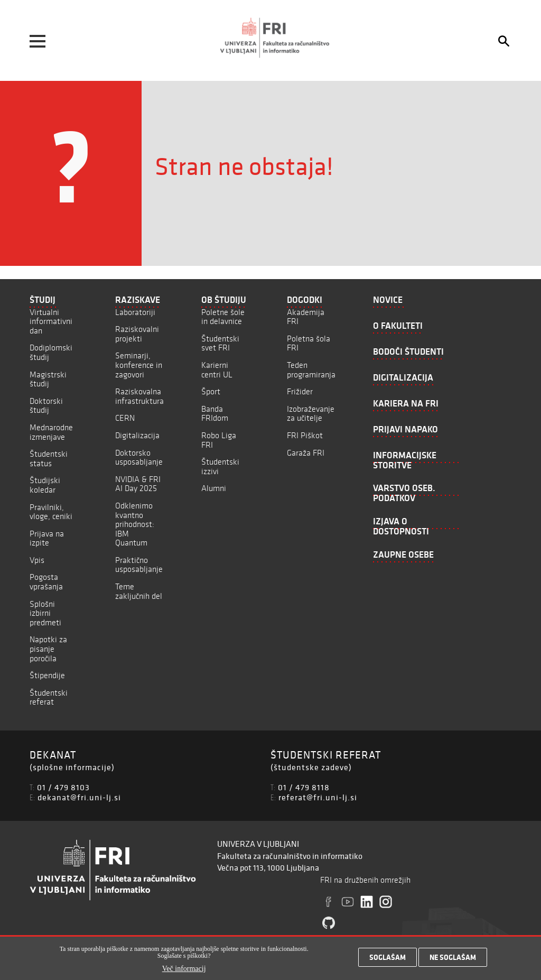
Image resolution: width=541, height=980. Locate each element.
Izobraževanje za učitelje (311, 414)
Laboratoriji (135, 312)
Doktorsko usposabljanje (139, 457)
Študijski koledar (45, 485)
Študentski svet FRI (220, 343)
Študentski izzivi (220, 466)
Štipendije (47, 675)
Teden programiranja (311, 370)
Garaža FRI (306, 453)
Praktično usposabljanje (139, 565)
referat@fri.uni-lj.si (318, 797)
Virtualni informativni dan (51, 321)
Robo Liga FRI (219, 440)
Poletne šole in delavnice (223, 317)
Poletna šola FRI (309, 343)
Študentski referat (49, 697)
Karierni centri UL (217, 370)
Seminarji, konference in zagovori (139, 365)
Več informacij (184, 971)
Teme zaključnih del (139, 591)
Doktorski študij (46, 406)
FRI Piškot (305, 435)
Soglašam (388, 959)
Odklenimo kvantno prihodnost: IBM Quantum (135, 524)
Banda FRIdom (215, 414)
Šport (211, 391)
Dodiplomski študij (51, 352)
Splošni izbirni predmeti (45, 613)
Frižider (300, 391)
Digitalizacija (137, 435)
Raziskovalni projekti (137, 334)
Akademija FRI (306, 317)
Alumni (214, 488)
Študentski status (49, 459)
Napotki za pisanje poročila (48, 649)
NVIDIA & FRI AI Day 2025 (138, 484)
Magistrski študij (48, 379)
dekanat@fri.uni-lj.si (79, 797)
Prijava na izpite (47, 538)
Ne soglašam (453, 959)
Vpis (37, 560)
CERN (125, 418)
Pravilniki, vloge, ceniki (51, 512)
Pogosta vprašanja (46, 582)
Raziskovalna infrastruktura (139, 396)
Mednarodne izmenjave (51, 432)
